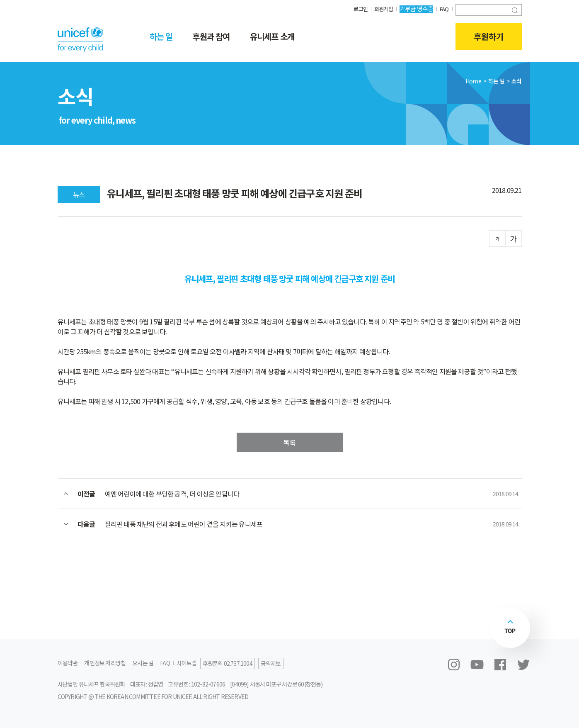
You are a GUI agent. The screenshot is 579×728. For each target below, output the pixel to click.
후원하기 (489, 37)
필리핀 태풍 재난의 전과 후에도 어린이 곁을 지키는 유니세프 (184, 524)
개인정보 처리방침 (105, 663)
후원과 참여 (211, 36)
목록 (290, 442)
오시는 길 (143, 663)
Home (473, 81)
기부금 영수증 (415, 9)
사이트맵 (187, 663)
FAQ (444, 9)
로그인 (357, 9)
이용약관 (68, 663)
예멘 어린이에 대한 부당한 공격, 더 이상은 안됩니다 (172, 494)
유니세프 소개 (272, 36)
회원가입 (382, 9)
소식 (516, 81)
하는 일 (161, 36)
